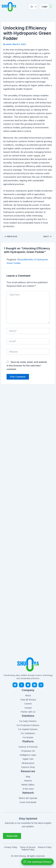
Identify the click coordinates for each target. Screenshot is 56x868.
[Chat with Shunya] (37, 862)
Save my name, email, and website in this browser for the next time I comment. (27, 366)
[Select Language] (33, 7)
